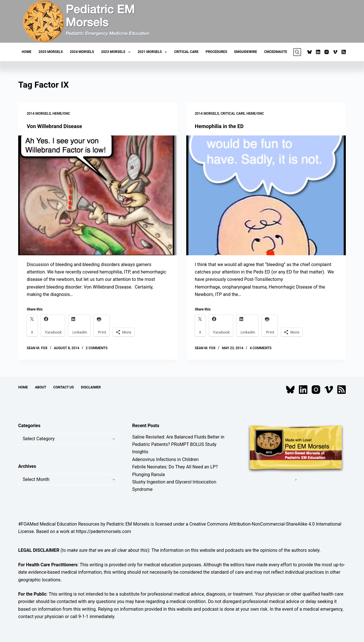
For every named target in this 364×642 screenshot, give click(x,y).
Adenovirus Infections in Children (166, 459)
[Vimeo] (335, 52)
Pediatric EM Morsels (128, 524)
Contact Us (63, 387)
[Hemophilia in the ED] (266, 195)
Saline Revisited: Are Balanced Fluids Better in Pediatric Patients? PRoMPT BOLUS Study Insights (178, 445)
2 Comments (97, 348)
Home (27, 52)
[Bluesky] (310, 52)
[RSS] (344, 52)
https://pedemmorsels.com (104, 531)
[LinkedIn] (318, 52)
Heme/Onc (61, 114)
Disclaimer (91, 387)
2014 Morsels (39, 114)
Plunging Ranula (149, 475)
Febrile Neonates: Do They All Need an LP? (175, 467)
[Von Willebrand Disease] (98, 195)
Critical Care (186, 52)
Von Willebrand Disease (57, 126)
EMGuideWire (246, 52)
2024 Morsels (82, 52)
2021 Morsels (153, 52)
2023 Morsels (117, 52)
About (41, 387)
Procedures (216, 52)
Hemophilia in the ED (221, 126)
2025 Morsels (51, 52)
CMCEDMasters (278, 52)
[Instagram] (327, 52)
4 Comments (261, 348)
